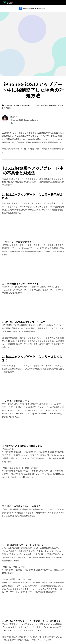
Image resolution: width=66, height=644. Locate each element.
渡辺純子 (14, 117)
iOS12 (18, 105)
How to (10, 105)
